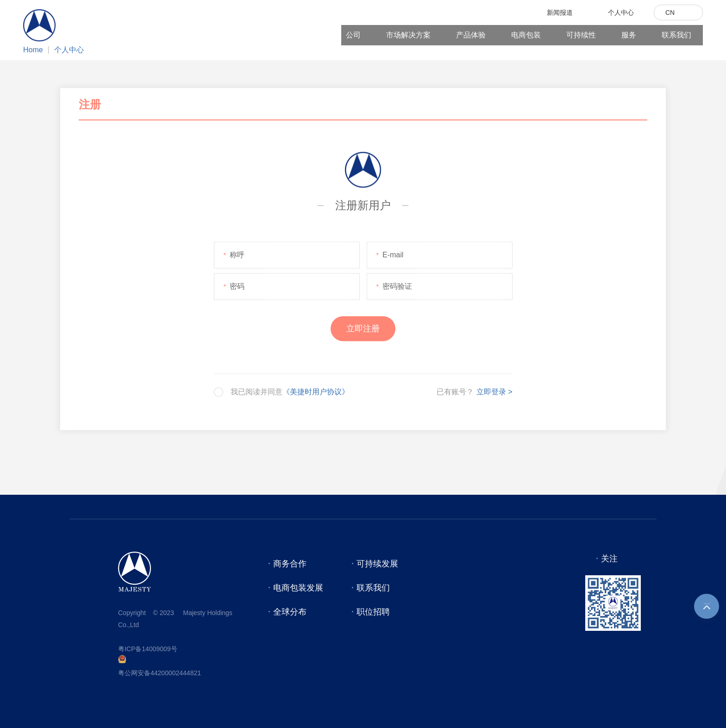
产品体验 (471, 35)
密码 (234, 288)
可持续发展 (377, 564)
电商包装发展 (298, 588)
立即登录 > (494, 393)
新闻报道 (560, 12)
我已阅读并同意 (290, 393)
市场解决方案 (408, 35)
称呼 (234, 256)
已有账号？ (455, 393)
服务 (629, 35)
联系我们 (676, 35)
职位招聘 (373, 612)
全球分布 (290, 612)
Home (33, 50)
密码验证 (394, 288)
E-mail (390, 256)
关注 (609, 559)
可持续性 (581, 35)
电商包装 (526, 35)
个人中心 (69, 50)
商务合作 (290, 564)
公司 (353, 35)
